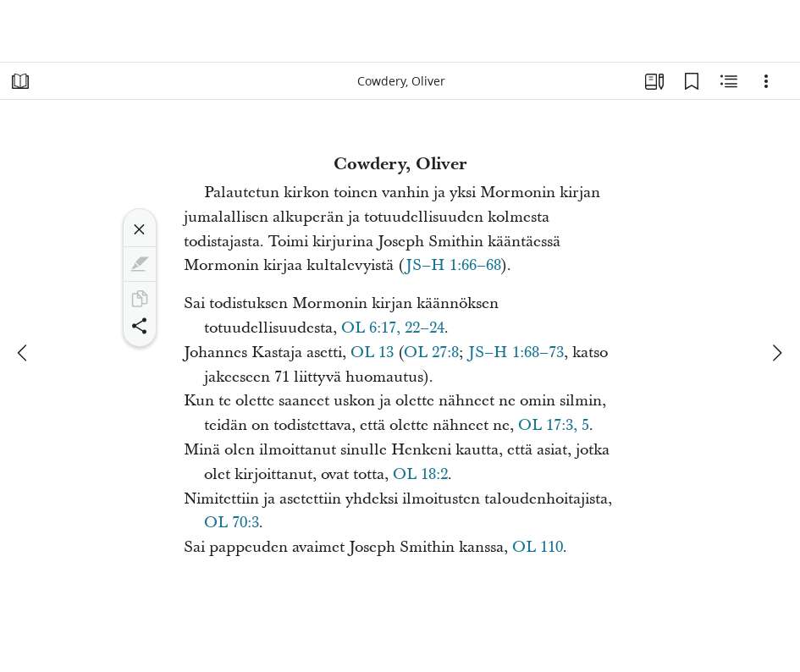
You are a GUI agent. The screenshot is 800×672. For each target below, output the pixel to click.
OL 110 (538, 547)
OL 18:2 (420, 474)
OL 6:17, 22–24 (393, 328)
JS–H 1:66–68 (453, 265)
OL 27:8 (431, 353)
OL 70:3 (232, 523)
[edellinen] (24, 353)
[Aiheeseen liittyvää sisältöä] (729, 81)
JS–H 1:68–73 (516, 353)
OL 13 (372, 353)
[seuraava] (776, 353)
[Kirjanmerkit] (692, 81)
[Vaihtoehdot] (766, 81)
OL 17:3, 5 (554, 425)
